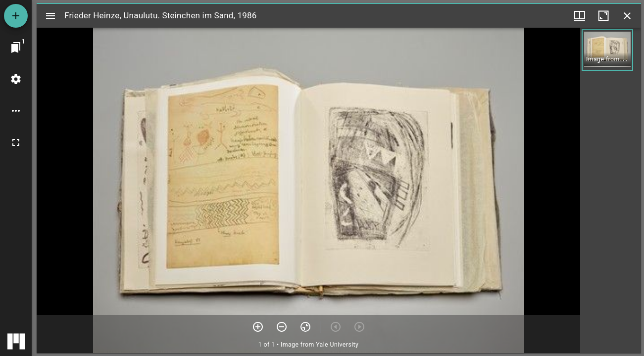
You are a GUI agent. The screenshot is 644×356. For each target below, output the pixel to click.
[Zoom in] (258, 327)
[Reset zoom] (305, 327)
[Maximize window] (603, 16)
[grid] (611, 190)
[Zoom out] (282, 327)
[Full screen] (16, 142)
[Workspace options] (16, 111)
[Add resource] (16, 16)
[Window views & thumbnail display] (580, 16)
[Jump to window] (16, 47)
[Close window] (627, 16)
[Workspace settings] (16, 79)
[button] (607, 50)
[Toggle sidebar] (50, 16)
